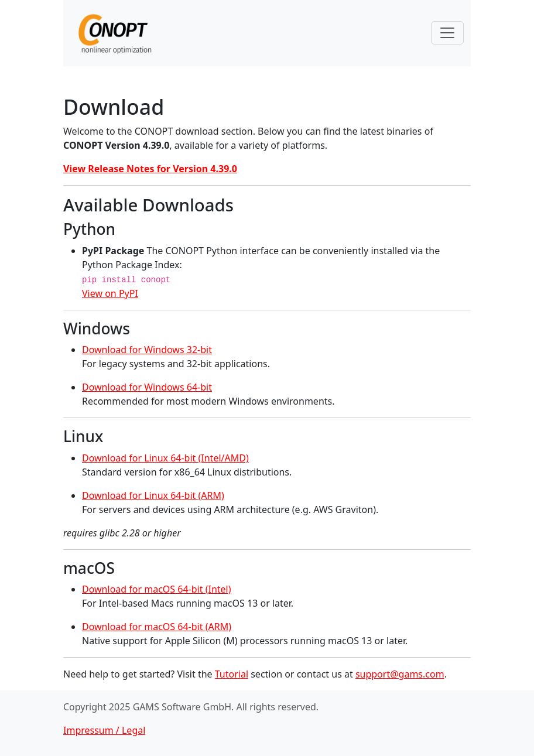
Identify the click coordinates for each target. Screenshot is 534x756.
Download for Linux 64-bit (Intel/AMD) (165, 458)
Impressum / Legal (104, 730)
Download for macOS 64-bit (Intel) (157, 589)
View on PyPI (110, 293)
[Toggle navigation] (447, 33)
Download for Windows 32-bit (147, 350)
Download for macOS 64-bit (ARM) (157, 627)
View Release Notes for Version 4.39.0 (150, 169)
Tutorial (232, 674)
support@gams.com (400, 674)
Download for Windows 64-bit (147, 387)
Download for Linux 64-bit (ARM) (153, 495)
